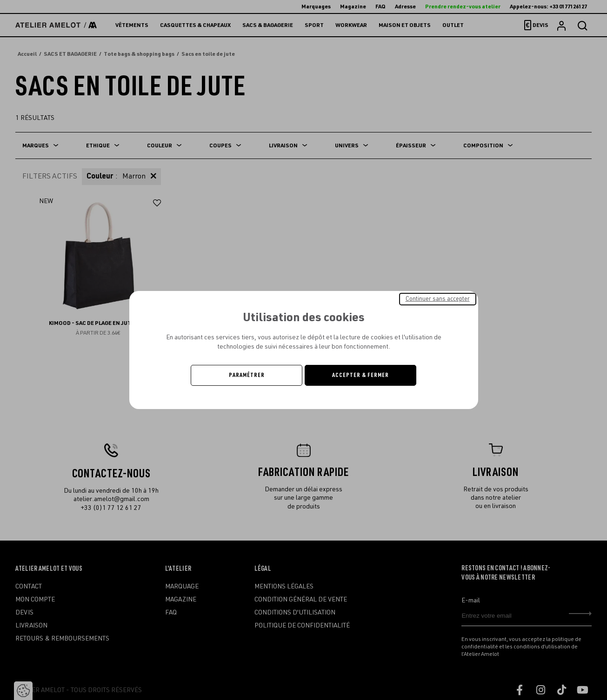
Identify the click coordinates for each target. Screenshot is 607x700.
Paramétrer (247, 375)
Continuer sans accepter (438, 299)
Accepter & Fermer (360, 375)
